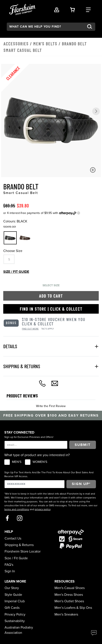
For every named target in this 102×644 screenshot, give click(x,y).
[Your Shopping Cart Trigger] (72, 9)
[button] (96, 111)
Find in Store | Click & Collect (51, 309)
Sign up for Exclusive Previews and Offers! (29, 437)
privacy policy (43, 509)
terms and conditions (17, 509)
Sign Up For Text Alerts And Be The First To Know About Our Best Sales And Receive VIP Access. (49, 474)
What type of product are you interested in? (37, 455)
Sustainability (15, 621)
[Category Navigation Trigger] (88, 9)
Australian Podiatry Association (19, 630)
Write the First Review (51, 406)
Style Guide (13, 595)
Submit (83, 445)
